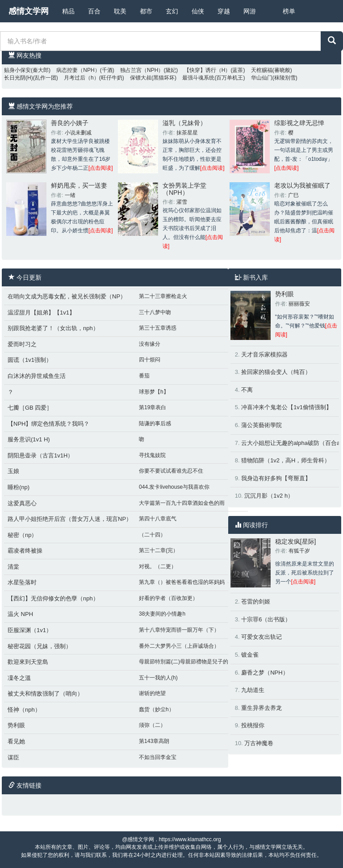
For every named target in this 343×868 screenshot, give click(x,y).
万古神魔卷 (259, 743)
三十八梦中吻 (155, 312)
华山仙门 (262, 78)
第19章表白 (153, 407)
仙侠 (198, 11)
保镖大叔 (141, 78)
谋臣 (13, 757)
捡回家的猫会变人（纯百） (276, 372)
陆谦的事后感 (155, 424)
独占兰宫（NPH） (142, 70)
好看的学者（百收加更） (168, 598)
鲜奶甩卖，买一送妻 (79, 185)
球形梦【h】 (154, 392)
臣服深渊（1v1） (30, 630)
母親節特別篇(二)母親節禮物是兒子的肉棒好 (192, 662)
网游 (250, 11)
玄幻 (172, 11)
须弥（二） (152, 725)
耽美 (120, 11)
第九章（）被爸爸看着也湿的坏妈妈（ (184, 582)
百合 (94, 11)
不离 (247, 390)
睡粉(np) (19, 487)
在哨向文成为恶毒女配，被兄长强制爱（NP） (67, 296)
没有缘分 (150, 344)
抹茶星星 (187, 133)
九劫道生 (253, 690)
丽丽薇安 (299, 304)
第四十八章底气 (158, 519)
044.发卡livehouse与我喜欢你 (174, 487)
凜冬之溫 (19, 678)
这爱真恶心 (22, 503)
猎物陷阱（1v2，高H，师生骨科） (286, 460)
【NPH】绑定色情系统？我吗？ (48, 424)
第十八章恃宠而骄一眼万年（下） (179, 630)
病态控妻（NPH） (78, 70)
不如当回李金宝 (158, 757)
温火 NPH (20, 614)
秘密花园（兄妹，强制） (40, 646)
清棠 (13, 567)
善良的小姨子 (70, 123)
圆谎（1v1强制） (30, 360)
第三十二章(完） (159, 550)
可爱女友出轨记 (261, 637)
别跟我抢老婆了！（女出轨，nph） (53, 328)
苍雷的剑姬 (256, 602)
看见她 (16, 741)
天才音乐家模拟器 (264, 354)
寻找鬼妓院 (152, 455)
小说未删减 (78, 133)
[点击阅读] (101, 168)
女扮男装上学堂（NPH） (184, 189)
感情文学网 (29, 11)
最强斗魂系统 (198, 78)
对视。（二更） (158, 566)
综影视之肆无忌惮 (299, 123)
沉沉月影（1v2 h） (269, 496)
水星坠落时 (22, 582)
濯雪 (182, 202)
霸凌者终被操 (25, 551)
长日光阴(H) (19, 78)
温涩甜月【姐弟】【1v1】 (41, 312)
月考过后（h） (82, 78)
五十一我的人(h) (158, 678)
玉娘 (13, 471)
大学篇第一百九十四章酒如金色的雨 (182, 503)
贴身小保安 (17, 70)
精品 (68, 11)
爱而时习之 (22, 344)
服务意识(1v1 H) (29, 439)
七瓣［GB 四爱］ (30, 408)
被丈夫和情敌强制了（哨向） (45, 694)
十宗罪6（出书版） (266, 619)
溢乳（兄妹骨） (184, 123)
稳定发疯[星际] (296, 541)
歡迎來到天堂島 (28, 662)
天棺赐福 (262, 70)
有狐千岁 (299, 551)
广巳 (293, 195)
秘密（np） (22, 535)
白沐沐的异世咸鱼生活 (37, 376)
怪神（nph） (24, 710)
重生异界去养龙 (261, 708)
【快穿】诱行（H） (207, 70)
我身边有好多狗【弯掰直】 (276, 478)
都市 (146, 11)
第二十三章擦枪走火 (163, 296)
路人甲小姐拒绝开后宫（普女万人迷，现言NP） (70, 519)
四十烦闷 (150, 360)
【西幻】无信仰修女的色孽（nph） (53, 598)
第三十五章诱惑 (158, 328)
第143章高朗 (154, 741)
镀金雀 (250, 655)
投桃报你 (253, 725)
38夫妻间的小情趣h (162, 614)
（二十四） (152, 535)
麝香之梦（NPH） (265, 673)
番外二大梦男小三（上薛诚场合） (179, 646)
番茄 (144, 376)
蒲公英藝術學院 (261, 425)
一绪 (70, 195)
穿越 (224, 11)
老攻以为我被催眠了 (302, 185)
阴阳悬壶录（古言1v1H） (40, 455)
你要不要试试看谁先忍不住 (171, 471)
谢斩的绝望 (152, 693)
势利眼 (16, 725)
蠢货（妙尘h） (157, 709)
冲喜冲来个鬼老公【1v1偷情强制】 (287, 407)
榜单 (289, 11)
